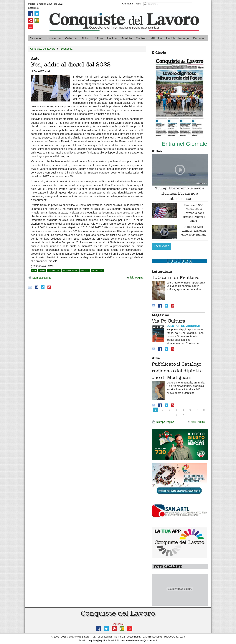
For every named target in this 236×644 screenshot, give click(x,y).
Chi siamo (128, 4)
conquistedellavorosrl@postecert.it (139, 640)
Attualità (157, 38)
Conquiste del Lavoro (43, 49)
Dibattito (126, 38)
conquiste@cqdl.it (96, 640)
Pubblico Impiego (178, 38)
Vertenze (71, 38)
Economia (54, 38)
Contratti (141, 38)
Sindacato (37, 38)
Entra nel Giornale (184, 144)
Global (85, 38)
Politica (112, 38)
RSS (138, 4)
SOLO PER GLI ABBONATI (183, 326)
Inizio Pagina (135, 278)
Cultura (98, 38)
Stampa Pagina (39, 278)
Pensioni (199, 38)
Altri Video (161, 246)
